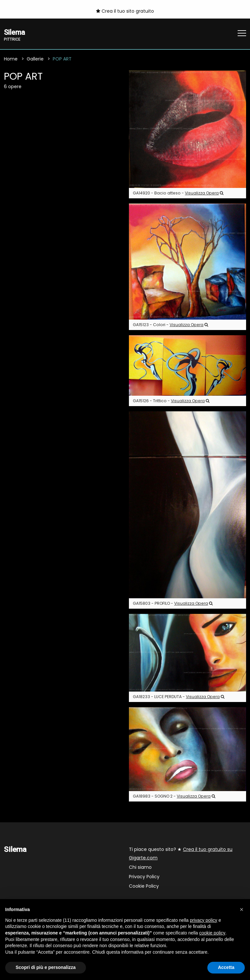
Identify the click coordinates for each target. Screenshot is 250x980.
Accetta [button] (226, 967)
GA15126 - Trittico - (171, 401)
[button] (242, 909)
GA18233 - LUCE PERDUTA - (179, 697)
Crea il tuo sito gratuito (125, 11)
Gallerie (35, 59)
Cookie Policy (144, 886)
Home (11, 59)
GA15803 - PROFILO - (173, 604)
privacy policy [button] (203, 920)
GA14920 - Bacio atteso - (178, 193)
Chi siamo (140, 867)
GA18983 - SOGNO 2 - (174, 796)
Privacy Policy (144, 877)
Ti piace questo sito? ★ (181, 854)
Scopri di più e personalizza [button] (46, 967)
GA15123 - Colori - (170, 325)
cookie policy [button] (212, 933)
